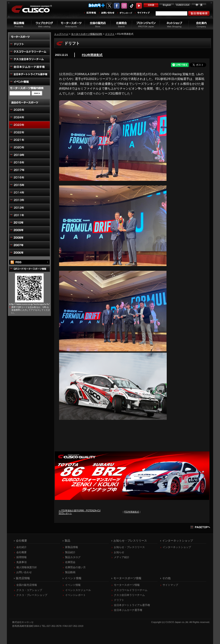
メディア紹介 (122, 557)
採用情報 (21, 557)
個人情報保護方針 (27, 567)
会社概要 (21, 552)
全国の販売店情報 (27, 585)
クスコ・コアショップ (29, 590)
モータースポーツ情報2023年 (87, 34)
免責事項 (21, 562)
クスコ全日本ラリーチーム (129, 595)
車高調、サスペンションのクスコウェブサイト (35, 11)
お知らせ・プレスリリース (129, 547)
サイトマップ (170, 585)
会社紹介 (21, 547)
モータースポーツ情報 (127, 585)
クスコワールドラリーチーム (131, 590)
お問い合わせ (24, 572)
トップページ (61, 34)
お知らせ (119, 552)
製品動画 (70, 572)
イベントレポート (75, 595)
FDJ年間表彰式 (92, 55)
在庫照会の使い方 (75, 567)
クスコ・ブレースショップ (32, 595)
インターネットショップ (177, 547)
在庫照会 (70, 562)
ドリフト (110, 34)
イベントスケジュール (78, 590)
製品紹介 (70, 552)
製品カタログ (73, 557)
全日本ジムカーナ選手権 (128, 610)
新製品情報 (72, 547)
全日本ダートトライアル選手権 (132, 605)
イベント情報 (73, 585)
